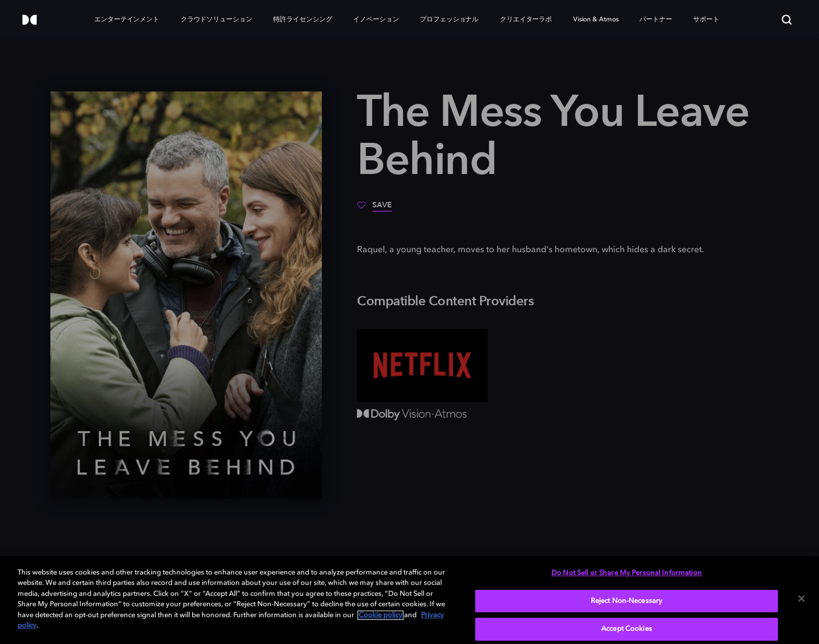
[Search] (787, 20)
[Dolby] (30, 21)
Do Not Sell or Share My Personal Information (627, 573)
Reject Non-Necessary (627, 601)
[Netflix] (422, 365)
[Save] (374, 209)
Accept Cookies (627, 629)
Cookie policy (380, 615)
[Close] (801, 599)
